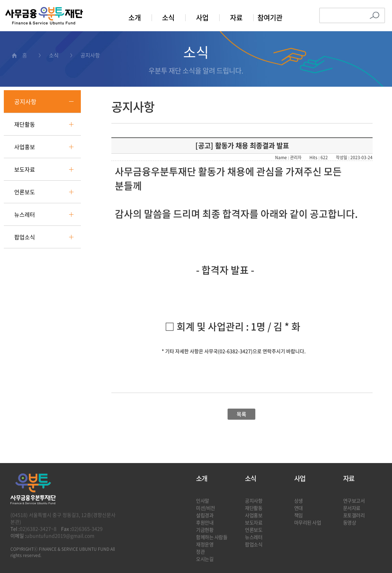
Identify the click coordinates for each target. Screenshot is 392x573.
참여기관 (270, 18)
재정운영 (205, 544)
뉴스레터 (25, 214)
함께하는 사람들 (212, 537)
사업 (202, 18)
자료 (236, 18)
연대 (299, 508)
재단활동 (25, 124)
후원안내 (205, 522)
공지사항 (25, 101)
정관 (200, 551)
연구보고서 (354, 501)
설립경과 (205, 515)
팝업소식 (25, 237)
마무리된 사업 (308, 522)
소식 (168, 18)
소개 (135, 18)
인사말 (203, 501)
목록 (241, 414)
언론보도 (25, 192)
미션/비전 (206, 508)
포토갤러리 (354, 515)
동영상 (350, 522)
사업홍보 (25, 147)
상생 (299, 501)
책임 (299, 515)
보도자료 (25, 169)
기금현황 (205, 530)
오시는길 (205, 559)
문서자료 (352, 508)
